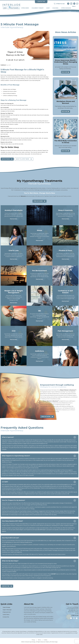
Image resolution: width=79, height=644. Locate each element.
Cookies (45, 640)
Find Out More (38, 201)
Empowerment (7, 612)
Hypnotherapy (14, 8)
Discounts (65, 11)
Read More (65, 72)
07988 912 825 (75, 615)
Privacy (33, 640)
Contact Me (41, 1)
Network (23, 196)
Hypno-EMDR (25, 8)
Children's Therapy (38, 8)
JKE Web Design (54, 642)
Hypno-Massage (66, 8)
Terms (39, 640)
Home (5, 8)
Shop (48, 8)
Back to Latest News (23, 159)
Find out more (46, 417)
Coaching (55, 8)
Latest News (75, 11)
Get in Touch (6, 159)
